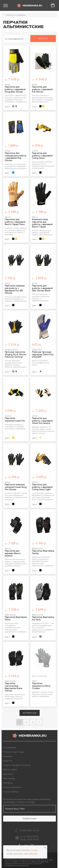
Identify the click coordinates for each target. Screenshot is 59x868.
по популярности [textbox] (14, 39)
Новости (8, 761)
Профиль (8, 783)
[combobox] (16, 39)
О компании (10, 747)
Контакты (8, 774)
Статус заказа (11, 792)
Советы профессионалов (17, 765)
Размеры (8, 756)
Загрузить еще (30, 713)
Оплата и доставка (14, 752)
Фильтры (43, 39)
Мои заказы (9, 778)
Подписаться (29, 819)
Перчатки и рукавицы (16, 15)
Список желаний (12, 787)
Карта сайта (10, 770)
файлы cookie (30, 850)
